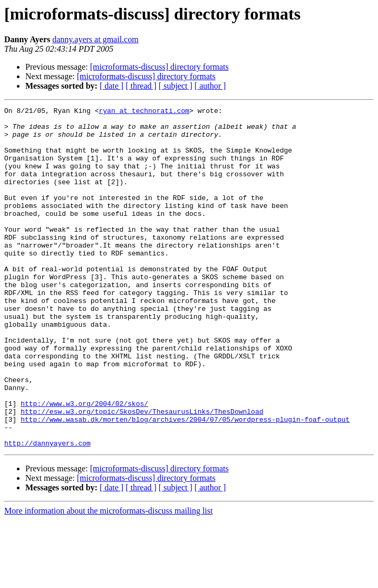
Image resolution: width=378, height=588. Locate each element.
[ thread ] (141, 86)
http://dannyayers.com (47, 511)
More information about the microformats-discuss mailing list (108, 579)
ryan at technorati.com (144, 112)
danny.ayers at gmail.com (95, 39)
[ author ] (210, 86)
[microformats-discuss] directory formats (159, 67)
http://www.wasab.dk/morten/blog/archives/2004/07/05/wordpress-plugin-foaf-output (185, 482)
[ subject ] (176, 86)
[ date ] (112, 86)
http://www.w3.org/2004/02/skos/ (84, 463)
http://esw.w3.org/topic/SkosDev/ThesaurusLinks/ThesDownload (142, 473)
